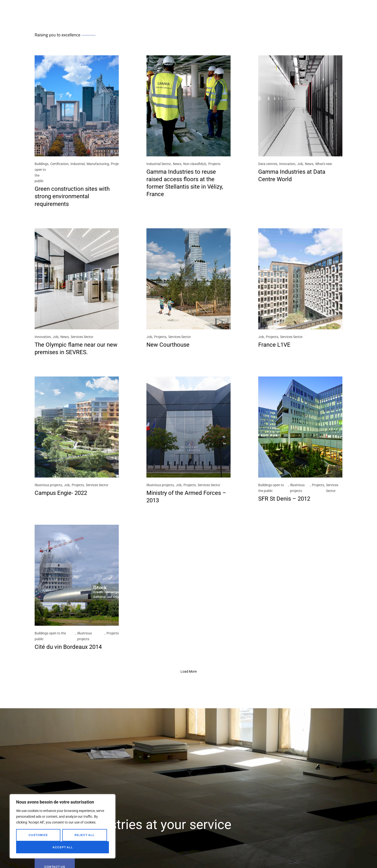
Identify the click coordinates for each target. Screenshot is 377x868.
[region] (63, 826)
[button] (189, 672)
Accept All (63, 847)
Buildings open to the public (41, 172)
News (177, 164)
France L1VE (274, 345)
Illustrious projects (48, 485)
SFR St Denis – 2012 (284, 499)
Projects (117, 164)
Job (300, 164)
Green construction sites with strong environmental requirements (72, 196)
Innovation (287, 164)
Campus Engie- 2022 (61, 493)
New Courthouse (168, 345)
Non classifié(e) (195, 164)
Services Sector (82, 337)
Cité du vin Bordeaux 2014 (68, 647)
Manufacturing (98, 164)
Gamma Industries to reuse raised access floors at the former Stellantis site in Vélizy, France (185, 183)
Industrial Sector (159, 164)
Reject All (85, 835)
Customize (38, 835)
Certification (59, 164)
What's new (324, 164)
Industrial (78, 164)
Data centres (268, 164)
